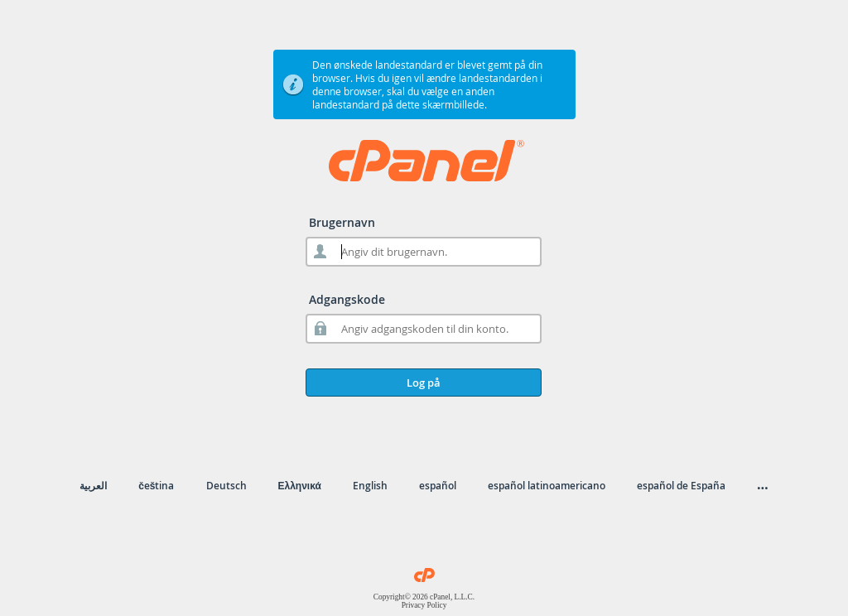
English (370, 486)
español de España (681, 486)
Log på (424, 383)
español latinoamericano (547, 486)
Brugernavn (342, 222)
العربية (93, 486)
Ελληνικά (300, 486)
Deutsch (226, 486)
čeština (156, 486)
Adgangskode (347, 299)
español (438, 486)
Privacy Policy (424, 605)
